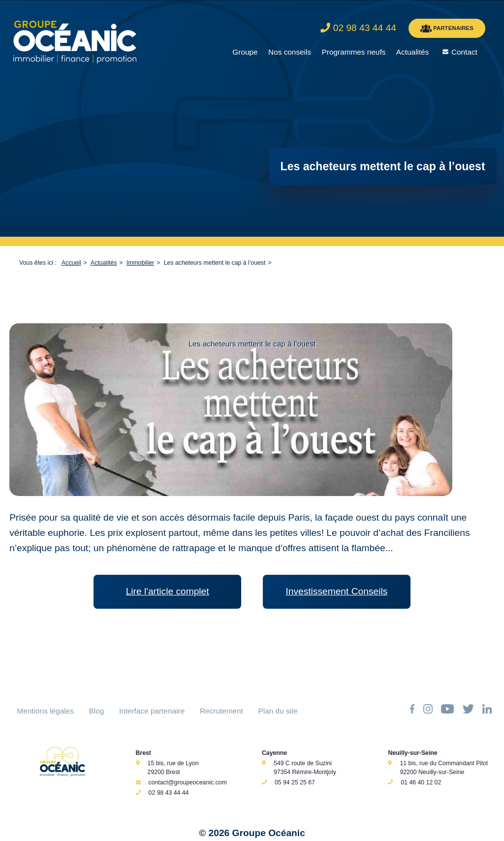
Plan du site (278, 711)
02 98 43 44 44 (169, 793)
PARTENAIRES (447, 29)
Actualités (413, 52)
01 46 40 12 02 (421, 782)
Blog (97, 711)
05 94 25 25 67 (295, 782)
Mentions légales (46, 711)
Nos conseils (290, 52)
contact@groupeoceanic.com (188, 782)
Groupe (245, 52)
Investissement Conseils (336, 591)
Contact (464, 52)
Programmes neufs (354, 52)
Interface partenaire (152, 711)
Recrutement (221, 711)
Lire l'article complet (168, 591)
